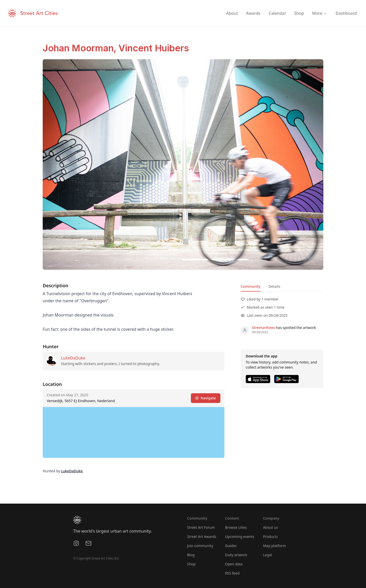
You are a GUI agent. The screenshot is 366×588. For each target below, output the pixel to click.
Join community (200, 546)
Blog (191, 555)
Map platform (274, 546)
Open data (234, 564)
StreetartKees (263, 328)
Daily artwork (236, 555)
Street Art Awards (202, 537)
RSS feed (232, 573)
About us (271, 527)
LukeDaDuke (73, 358)
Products (270, 537)
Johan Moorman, (81, 48)
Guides (231, 546)
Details (274, 286)
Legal (268, 555)
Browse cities (236, 527)
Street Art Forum (201, 527)
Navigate (206, 398)
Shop (191, 564)
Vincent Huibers (154, 48)
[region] (134, 432)
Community (251, 286)
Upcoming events (240, 537)
